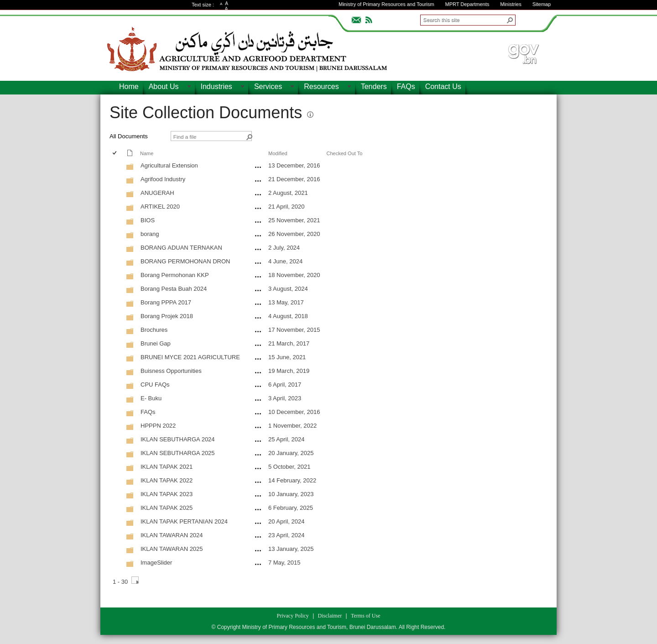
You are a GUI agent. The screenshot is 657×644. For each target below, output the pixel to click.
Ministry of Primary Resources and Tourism (386, 4)
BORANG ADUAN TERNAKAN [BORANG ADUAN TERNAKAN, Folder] (181, 248)
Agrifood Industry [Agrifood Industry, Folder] (163, 179)
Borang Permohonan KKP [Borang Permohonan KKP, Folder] (175, 275)
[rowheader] (117, 167)
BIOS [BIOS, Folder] (148, 220)
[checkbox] (115, 154)
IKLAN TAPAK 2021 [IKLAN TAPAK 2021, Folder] (167, 467)
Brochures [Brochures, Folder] (154, 330)
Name (147, 153)
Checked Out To (344, 153)
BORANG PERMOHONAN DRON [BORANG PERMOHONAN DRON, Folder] (185, 261)
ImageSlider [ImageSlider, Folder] (156, 563)
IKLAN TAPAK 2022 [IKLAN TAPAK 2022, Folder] (167, 480)
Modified (278, 153)
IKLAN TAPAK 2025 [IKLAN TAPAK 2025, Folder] (167, 508)
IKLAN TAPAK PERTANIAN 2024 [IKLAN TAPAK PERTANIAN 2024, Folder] (184, 521)
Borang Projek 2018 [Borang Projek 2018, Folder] (167, 316)
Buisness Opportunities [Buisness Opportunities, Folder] (171, 371)
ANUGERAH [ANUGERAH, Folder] (157, 193)
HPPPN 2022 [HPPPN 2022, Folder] (158, 426)
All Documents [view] (129, 136)
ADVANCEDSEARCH (530, 19)
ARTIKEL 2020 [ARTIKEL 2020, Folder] (160, 207)
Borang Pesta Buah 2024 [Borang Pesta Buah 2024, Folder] (174, 289)
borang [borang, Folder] (150, 234)
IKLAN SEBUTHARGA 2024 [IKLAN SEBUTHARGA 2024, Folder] (178, 439)
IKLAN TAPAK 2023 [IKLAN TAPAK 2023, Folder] (167, 494)
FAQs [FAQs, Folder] (148, 412)
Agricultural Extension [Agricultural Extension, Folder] (169, 165)
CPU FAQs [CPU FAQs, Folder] (155, 385)
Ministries (511, 4)
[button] (510, 20)
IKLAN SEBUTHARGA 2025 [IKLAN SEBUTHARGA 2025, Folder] (178, 453)
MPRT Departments (467, 4)
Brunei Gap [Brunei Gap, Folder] (156, 343)
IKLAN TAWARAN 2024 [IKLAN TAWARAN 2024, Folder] (172, 535)
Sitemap (542, 4)
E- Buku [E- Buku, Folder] (151, 398)
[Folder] (130, 169)
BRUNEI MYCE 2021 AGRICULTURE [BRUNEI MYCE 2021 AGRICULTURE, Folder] (190, 357)
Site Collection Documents (206, 113)
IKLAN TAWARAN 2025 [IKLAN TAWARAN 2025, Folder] (172, 549)
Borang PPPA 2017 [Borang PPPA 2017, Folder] (166, 302)
